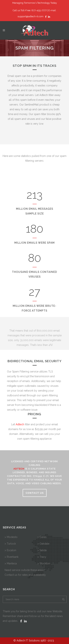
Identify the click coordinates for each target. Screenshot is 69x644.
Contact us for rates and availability (25, 575)
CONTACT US (35, 493)
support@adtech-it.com (30, 16)
